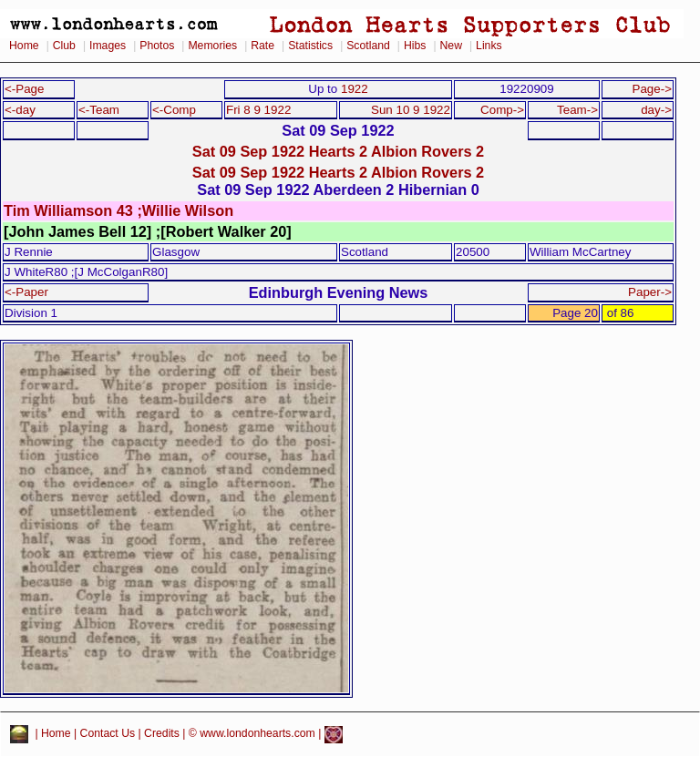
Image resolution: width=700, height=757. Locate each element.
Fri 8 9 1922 (258, 110)
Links (489, 46)
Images (108, 46)
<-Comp (174, 110)
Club (64, 46)
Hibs (415, 46)
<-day (20, 110)
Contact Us (108, 734)
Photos (157, 46)
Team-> (577, 110)
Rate (262, 46)
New (451, 46)
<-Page (25, 89)
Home (24, 46)
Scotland (368, 46)
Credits (162, 734)
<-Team (99, 110)
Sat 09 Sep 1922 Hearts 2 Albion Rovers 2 (338, 151)
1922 (355, 89)
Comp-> (502, 110)
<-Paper (26, 292)
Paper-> (650, 292)
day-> (656, 110)
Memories (212, 46)
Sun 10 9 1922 (411, 110)
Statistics (310, 46)
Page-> (652, 89)
